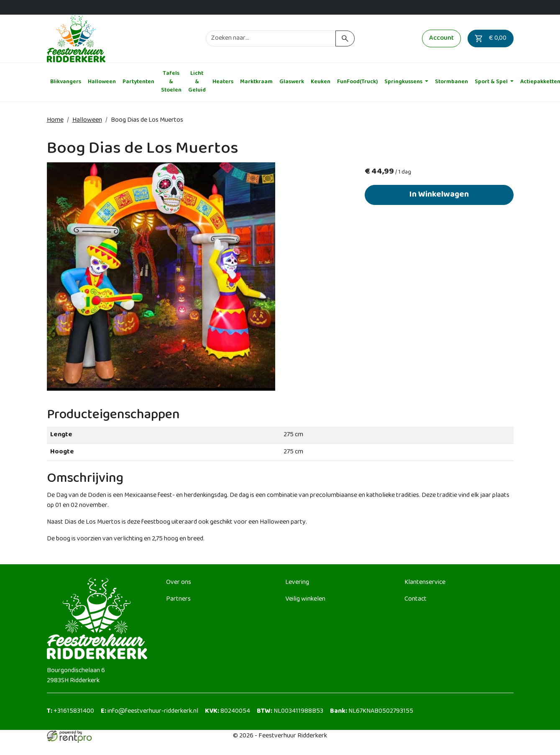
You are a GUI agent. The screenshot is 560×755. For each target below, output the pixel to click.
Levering (297, 582)
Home (55, 120)
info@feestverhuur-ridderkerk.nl (150, 711)
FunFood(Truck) (357, 82)
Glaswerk (292, 82)
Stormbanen (451, 82)
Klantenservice (425, 582)
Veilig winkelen (305, 599)
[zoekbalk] (271, 38)
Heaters (223, 82)
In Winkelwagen (439, 195)
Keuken (321, 82)
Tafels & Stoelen (171, 82)
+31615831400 (70, 711)
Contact (416, 599)
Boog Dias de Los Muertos (147, 120)
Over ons (179, 582)
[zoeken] (345, 38)
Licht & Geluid (197, 82)
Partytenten (138, 82)
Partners (178, 599)
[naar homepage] (76, 39)
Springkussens (404, 82)
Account (441, 38)
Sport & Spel (492, 82)
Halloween (102, 82)
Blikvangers (66, 82)
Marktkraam (256, 82)
